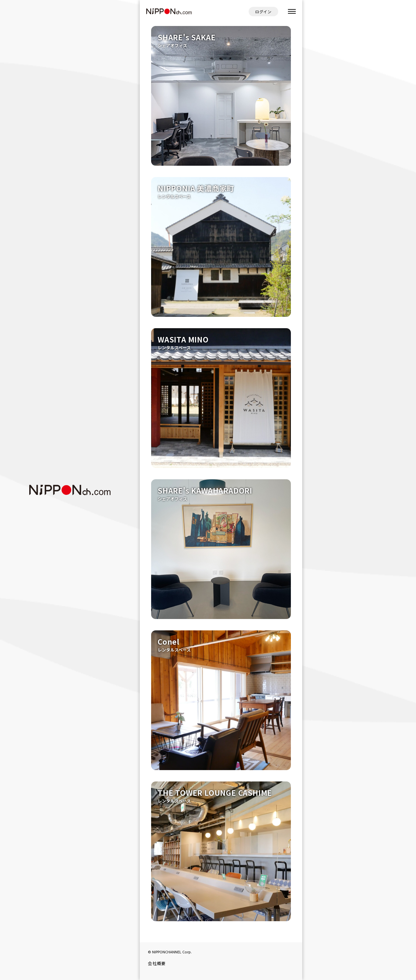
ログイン (263, 12)
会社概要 (157, 963)
